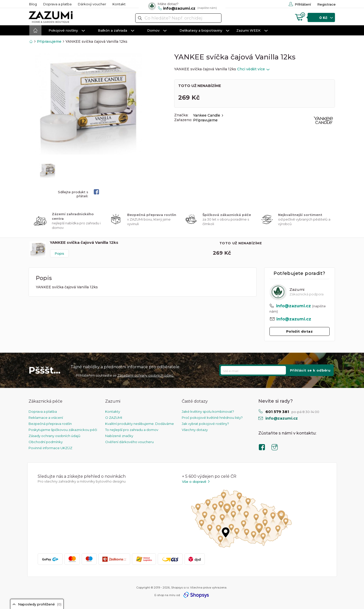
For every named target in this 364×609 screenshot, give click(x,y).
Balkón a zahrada (116, 31)
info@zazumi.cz (293, 306)
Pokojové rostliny (67, 31)
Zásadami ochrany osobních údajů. (146, 375)
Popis (59, 253)
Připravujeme (49, 41)
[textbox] (178, 18)
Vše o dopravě (196, 482)
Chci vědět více (253, 69)
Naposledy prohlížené (37, 604)
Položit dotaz (299, 331)
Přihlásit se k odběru (310, 370)
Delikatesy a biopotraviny (204, 31)
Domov (157, 31)
